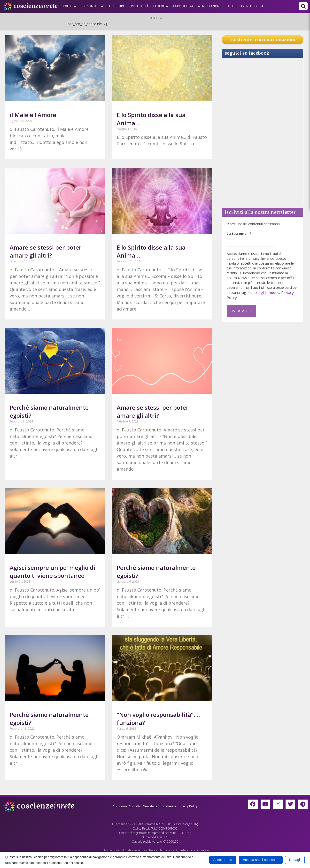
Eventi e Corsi (252, 6)
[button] (303, 6)
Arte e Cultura (113, 6)
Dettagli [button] (295, 860)
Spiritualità (139, 6)
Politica (70, 6)
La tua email (239, 234)
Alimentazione (210, 6)
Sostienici (170, 806)
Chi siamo (117, 806)
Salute (231, 6)
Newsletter (151, 806)
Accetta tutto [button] (223, 860)
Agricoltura (183, 6)
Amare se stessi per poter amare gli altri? (46, 251)
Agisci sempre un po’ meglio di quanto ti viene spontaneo (52, 572)
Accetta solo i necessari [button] (261, 860)
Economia (89, 6)
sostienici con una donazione (264, 40)
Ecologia (161, 6)
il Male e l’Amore (33, 115)
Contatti (133, 806)
